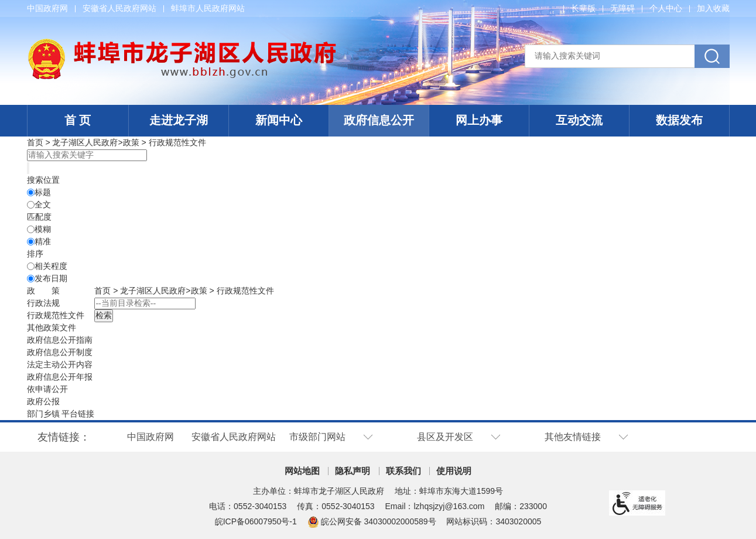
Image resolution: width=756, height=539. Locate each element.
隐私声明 (353, 471)
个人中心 (666, 8)
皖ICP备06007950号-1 (256, 521)
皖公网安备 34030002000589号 (372, 521)
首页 (35, 142)
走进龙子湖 (179, 120)
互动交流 (579, 120)
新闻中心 (279, 120)
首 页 (78, 120)
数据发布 (679, 120)
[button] (583, 8)
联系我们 (403, 471)
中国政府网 (47, 8)
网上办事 (479, 120)
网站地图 (302, 471)
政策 (131, 142)
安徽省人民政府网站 (119, 8)
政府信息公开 (379, 120)
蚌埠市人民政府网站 (208, 8)
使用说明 (454, 471)
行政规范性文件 (177, 142)
